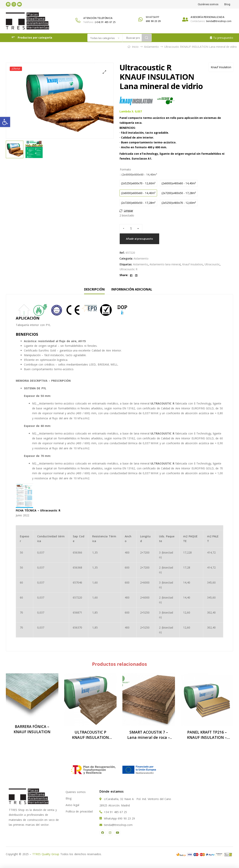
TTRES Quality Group (46, 854)
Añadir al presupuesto (139, 239)
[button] (5, 122)
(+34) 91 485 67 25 (105, 22)
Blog (227, 4)
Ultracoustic (212, 264)
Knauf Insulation (221, 67)
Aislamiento (151, 47)
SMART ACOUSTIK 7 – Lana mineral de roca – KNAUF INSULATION (149, 735)
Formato (125, 169)
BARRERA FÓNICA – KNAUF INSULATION (32, 729)
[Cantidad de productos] (131, 229)
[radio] (138, 183)
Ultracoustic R (128, 269)
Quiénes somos (208, 4)
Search (147, 38)
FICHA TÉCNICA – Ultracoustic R (38, 510)
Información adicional (132, 289)
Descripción (94, 289)
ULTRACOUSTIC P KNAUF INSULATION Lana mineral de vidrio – (90, 735)
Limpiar (128, 211)
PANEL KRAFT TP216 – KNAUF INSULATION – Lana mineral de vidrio (207, 735)
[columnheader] (25, 539)
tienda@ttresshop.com (219, 21)
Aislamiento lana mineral (165, 264)
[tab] (94, 289)
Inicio (135, 47)
